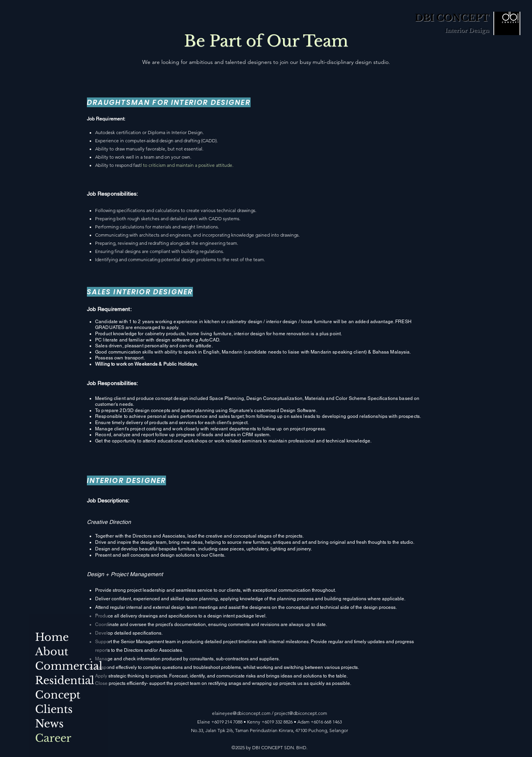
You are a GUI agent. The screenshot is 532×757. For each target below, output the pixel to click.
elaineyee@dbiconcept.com (241, 713)
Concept (58, 695)
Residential (59, 680)
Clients (54, 709)
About (52, 652)
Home (52, 637)
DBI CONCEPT (452, 18)
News (49, 724)
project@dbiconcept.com (301, 713)
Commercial (59, 666)
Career (53, 738)
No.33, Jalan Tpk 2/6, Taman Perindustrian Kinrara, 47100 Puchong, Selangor (270, 730)
